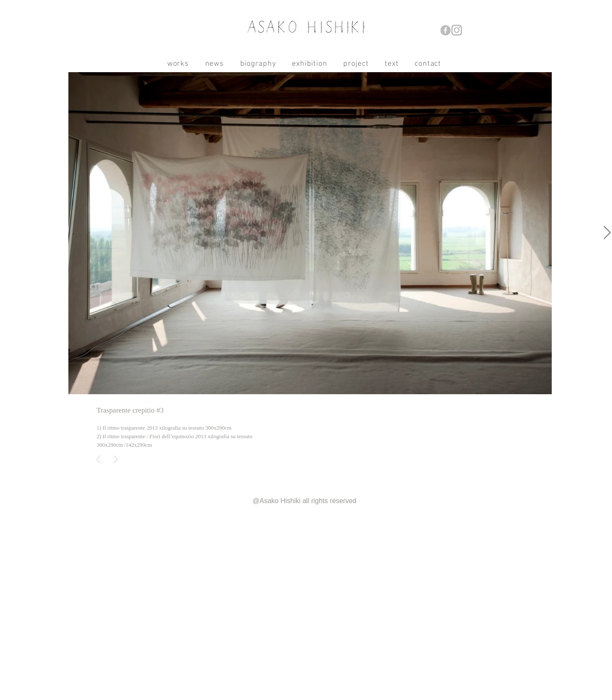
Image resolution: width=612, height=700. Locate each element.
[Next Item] (607, 233)
